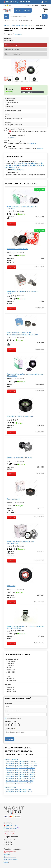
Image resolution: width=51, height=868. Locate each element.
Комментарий (10, 729)
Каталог (6, 862)
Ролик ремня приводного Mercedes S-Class (20, 774)
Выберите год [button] (12, 45)
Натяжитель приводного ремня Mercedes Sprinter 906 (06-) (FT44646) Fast (25, 627)
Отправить (10, 739)
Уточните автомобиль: (9, 39)
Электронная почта (12, 711)
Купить (27, 88)
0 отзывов (19, 34)
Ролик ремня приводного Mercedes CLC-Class (21, 764)
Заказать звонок (10, 831)
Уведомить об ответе (13, 719)
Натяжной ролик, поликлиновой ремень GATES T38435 (23, 292)
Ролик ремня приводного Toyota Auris (18, 789)
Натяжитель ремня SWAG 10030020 (19, 458)
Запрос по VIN (23, 10)
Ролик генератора (13, 499)
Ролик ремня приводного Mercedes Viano (20, 781)
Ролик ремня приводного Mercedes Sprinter (20, 776)
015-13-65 (10, 826)
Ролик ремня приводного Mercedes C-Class (20, 761)
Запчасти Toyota (10, 787)
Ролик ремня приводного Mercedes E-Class (20, 768)
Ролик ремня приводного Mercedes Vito (19, 783)
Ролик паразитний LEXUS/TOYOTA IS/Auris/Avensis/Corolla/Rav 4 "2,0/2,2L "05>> (22, 334)
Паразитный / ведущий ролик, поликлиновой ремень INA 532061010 (25, 375)
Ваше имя (8, 703)
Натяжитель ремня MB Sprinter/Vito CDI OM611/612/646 (20, 542)
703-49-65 (10, 828)
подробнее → (12, 138)
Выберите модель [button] (13, 54)
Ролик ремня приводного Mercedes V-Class (20, 779)
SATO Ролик (11, 586)
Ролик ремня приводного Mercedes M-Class (20, 772)
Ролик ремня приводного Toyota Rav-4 (19, 792)
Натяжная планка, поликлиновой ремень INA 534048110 (22, 207)
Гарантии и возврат (10, 859)
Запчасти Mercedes (11, 759)
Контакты (43, 5)
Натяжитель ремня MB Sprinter (18, 249)
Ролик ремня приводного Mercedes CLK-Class (21, 766)
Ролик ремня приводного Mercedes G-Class (20, 770)
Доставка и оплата (31, 5)
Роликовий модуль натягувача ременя (20, 416)
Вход (44, 2)
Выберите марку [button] (13, 49)
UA (9, 5)
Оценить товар (10, 721)
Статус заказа (10, 852)
